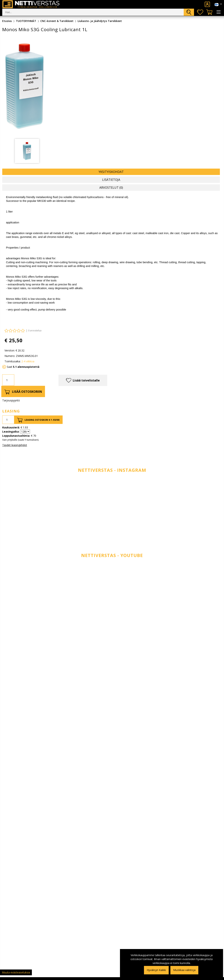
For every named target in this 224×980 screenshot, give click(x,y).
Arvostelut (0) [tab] (111, 188)
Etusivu (7, 21)
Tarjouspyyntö (11, 400)
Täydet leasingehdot (15, 445)
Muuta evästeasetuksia (16, 972)
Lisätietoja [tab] (111, 180)
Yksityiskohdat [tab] (111, 172)
